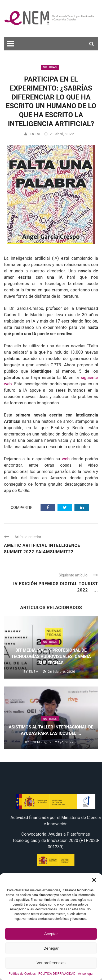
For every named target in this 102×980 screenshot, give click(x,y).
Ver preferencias (51, 963)
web (66, 459)
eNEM (35, 134)
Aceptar (51, 934)
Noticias (50, 67)
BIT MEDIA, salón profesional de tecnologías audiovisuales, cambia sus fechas (51, 657)
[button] (94, 880)
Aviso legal (86, 974)
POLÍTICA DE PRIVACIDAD (57, 974)
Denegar (51, 948)
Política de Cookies (22, 974)
